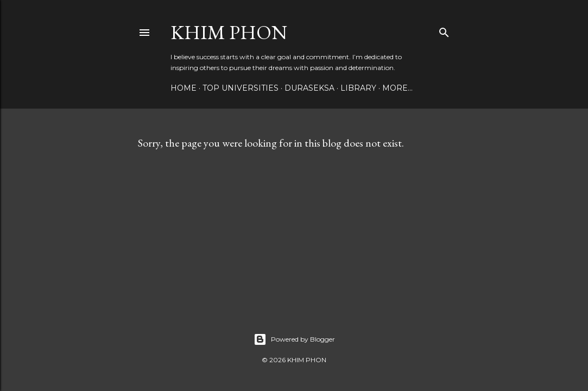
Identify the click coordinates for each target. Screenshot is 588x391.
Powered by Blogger (294, 339)
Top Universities (241, 88)
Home (184, 88)
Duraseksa (309, 88)
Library (358, 88)
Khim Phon (229, 32)
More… (397, 88)
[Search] (444, 30)
